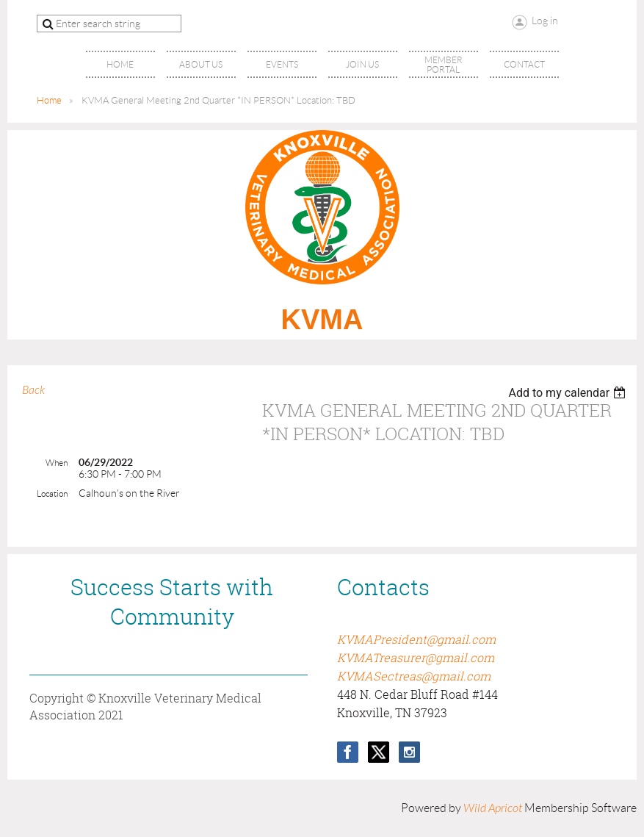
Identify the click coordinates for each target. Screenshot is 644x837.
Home (49, 100)
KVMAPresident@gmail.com (416, 639)
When (57, 463)
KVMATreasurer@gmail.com (416, 658)
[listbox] (569, 393)
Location (52, 493)
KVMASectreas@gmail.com (414, 676)
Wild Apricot (493, 808)
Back (33, 390)
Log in (545, 21)
